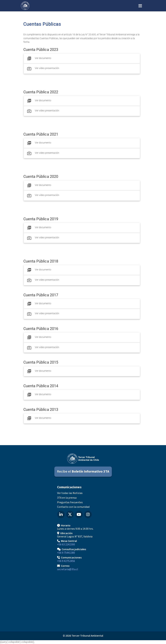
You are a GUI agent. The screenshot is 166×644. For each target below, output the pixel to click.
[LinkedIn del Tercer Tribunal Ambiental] (61, 514)
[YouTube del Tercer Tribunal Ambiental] (79, 514)
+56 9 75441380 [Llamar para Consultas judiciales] (66, 553)
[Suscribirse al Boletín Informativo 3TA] (83, 472)
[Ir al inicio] (25, 6)
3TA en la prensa (67, 498)
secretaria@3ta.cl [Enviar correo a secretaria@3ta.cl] (68, 569)
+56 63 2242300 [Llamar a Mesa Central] (66, 544)
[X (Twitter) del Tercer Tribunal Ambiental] (70, 514)
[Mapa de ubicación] (83, 600)
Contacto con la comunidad (73, 507)
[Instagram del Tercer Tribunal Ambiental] (88, 514)
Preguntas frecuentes (70, 502)
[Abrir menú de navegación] (140, 5)
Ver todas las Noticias (70, 493)
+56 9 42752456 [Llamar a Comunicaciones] (66, 561)
